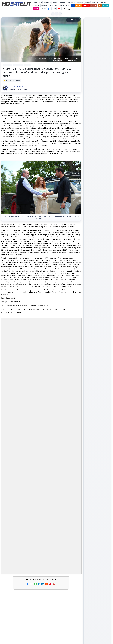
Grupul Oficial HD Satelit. (48, 379)
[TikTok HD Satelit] (64, 9)
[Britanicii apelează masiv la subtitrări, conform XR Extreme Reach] (33, 435)
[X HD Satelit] (69, 9)
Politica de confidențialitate (97, 315)
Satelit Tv (63, 2)
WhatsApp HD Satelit (97, 238)
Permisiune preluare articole (97, 303)
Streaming (80, 2)
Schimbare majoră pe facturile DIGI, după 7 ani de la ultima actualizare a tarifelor (16, 538)
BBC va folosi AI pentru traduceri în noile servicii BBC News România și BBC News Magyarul (56, 435)
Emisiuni (87, 2)
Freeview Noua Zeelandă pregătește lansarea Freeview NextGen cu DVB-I (16, 488)
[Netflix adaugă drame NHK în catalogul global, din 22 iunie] (74, 459)
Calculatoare (53, 5)
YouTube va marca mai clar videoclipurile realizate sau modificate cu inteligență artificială (97, 36)
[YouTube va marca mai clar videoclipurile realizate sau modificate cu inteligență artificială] (97, 48)
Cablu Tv (55, 2)
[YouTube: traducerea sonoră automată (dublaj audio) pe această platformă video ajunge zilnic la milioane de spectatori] (33, 459)
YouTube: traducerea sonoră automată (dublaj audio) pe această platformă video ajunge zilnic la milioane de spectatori (16, 462)
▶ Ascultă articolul (73, 20)
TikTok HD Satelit (97, 248)
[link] (21, 439)
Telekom (36, 9)
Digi (87, 282)
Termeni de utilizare (97, 309)
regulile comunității (30, 376)
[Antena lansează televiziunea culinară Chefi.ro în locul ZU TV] (97, 97)
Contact (43, 9)
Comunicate (47, 2)
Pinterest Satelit (97, 258)
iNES (100, 5)
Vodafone (86, 5)
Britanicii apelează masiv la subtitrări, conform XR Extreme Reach (16, 434)
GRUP (54, 9)
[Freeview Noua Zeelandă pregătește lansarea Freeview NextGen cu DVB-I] (33, 489)
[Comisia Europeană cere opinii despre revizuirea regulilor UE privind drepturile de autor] (74, 489)
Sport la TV (95, 2)
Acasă (35, 2)
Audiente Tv (8, 65)
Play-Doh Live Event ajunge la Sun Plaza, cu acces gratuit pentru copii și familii (96, 62)
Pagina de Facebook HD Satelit (97, 225)
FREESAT (94, 282)
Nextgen (105, 5)
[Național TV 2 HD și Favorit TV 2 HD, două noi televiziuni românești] (74, 539)
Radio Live (44, 5)
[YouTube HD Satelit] (59, 9)
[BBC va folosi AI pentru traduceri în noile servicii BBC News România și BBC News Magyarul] (74, 435)
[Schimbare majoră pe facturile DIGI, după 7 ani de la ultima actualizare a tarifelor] (33, 539)
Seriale (27, 65)
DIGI (73, 5)
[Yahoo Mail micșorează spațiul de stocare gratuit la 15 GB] (33, 516)
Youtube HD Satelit (97, 243)
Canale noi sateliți (65, 5)
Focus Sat (94, 5)
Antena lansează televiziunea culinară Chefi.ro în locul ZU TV (96, 86)
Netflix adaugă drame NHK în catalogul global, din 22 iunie (56, 458)
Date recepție (71, 2)
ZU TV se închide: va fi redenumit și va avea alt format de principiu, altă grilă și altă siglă (57, 515)
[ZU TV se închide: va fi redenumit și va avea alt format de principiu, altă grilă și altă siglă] (74, 516)
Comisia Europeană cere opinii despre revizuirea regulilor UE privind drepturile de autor (57, 490)
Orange (79, 5)
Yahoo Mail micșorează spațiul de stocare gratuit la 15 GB (16, 514)
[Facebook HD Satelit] (49, 9)
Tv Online (36, 5)
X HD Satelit (97, 253)
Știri (40, 2)
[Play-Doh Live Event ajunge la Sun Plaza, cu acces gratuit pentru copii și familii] (97, 73)
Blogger (71, 558)
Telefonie (103, 2)
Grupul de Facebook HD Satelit (97, 232)
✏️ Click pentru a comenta (12, 80)
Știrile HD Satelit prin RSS (97, 264)
